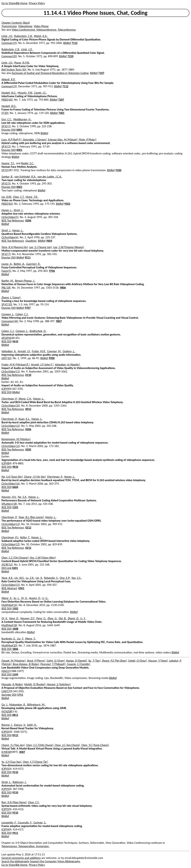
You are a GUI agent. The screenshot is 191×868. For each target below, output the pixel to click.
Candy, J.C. (40, 93)
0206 (28, 221)
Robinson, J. (20, 782)
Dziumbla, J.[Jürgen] (35, 140)
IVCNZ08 (6, 711)
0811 (15, 715)
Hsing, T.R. (32, 197)
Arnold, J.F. (24, 351)
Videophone (25, 26)
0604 (15, 487)
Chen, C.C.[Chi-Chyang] (15, 558)
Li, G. (45, 598)
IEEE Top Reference (13, 221)
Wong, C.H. (25, 399)
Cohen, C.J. (22, 314)
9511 (28, 258)
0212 (28, 528)
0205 (28, 449)
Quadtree (31, 241)
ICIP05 (5, 732)
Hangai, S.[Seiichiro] (59, 684)
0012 (28, 409)
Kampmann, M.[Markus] (16, 439)
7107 (101, 73)
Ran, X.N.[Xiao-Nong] (14, 802)
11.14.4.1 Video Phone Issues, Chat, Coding (96, 13)
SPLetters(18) (9, 504)
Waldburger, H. (22, 119)
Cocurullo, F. (25, 823)
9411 (15, 833)
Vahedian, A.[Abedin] (67, 365)
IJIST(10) (6, 358)
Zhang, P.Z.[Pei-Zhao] (114, 661)
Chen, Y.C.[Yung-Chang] (95, 745)
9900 (52, 358)
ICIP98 (5, 463)
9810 (15, 467)
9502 (67, 204)
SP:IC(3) (6, 146)
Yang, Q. (14, 618)
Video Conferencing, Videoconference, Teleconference (44, 30)
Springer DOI (9, 695)
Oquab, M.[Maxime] (13, 661)
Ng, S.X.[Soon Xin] (12, 477)
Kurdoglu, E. (9, 639)
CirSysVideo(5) (10, 217)
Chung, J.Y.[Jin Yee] (35, 477)
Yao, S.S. (76, 578)
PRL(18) (6, 288)
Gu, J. (5, 705)
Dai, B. (63, 618)
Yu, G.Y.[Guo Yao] (11, 762)
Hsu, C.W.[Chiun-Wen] (43, 558)
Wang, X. (7, 598)
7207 (61, 100)
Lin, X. (39, 578)
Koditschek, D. (38, 331)
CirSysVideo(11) (11, 371)
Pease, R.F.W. (22, 63)
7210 (70, 56)
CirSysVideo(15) (11, 585)
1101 (15, 507)
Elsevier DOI (9, 130)
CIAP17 (6, 691)
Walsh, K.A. (41, 36)
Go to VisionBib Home (14, 3)
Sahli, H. (32, 725)
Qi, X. (5, 618)
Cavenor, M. (54, 351)
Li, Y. (83, 618)
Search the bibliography (15, 861)
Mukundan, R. (18, 705)
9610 (15, 341)
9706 (52, 271)
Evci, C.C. (7, 119)
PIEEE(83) (7, 204)
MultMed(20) (9, 645)
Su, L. (17, 598)
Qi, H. (24, 598)
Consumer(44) (10, 321)
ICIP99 (5, 389)
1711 (20, 695)
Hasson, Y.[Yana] (158, 661)
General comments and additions (21, 858)
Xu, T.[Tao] (94, 661)
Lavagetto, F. (9, 823)
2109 (15, 674)
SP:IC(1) (6, 126)
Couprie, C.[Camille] (78, 664)
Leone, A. (7, 264)
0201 (15, 568)
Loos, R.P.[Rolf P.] (11, 140)
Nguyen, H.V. (9, 497)
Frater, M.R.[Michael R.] (16, 365)
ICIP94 (5, 829)
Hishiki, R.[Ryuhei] (35, 684)
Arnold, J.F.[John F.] (42, 365)
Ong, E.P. (65, 578)
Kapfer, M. (7, 281)
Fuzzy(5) (6, 271)
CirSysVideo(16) (11, 484)
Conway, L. (8, 314)
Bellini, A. (19, 264)
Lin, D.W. (6, 197)
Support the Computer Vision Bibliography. (55, 861)
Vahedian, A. (9, 351)
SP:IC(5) (6, 183)
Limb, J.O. (7, 36)
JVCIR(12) (7, 565)
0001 (19, 130)
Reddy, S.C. (28, 163)
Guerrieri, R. (33, 264)
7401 (61, 113)
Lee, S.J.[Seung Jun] (41, 247)
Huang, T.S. (8, 163)
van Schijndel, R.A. (25, 177)
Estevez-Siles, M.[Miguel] (62, 140)
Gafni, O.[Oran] (56, 661)
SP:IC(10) (7, 304)
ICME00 (6, 752)
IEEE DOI (7, 341)
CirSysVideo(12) (11, 426)
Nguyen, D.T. (28, 618)
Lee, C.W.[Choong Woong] (69, 247)
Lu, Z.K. (30, 578)
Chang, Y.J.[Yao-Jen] (13, 745)
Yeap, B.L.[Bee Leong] (31, 517)
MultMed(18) (9, 625)
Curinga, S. (40, 823)
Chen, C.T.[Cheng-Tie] (35, 762)
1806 (15, 649)
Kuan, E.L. (24, 419)
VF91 (4, 170)
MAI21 (5, 671)
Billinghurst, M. (36, 705)
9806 (63, 288)
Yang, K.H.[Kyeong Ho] (15, 247)
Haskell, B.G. (9, 93)
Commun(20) (9, 56)
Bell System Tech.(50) (14, 70)
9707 (28, 308)
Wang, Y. (30, 639)
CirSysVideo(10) (11, 406)
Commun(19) (9, 43)
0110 (28, 375)
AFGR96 (6, 338)
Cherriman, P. (9, 399)
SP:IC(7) (6, 254)
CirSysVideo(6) (10, 237)
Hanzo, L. (7, 210)
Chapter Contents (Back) (16, 23)
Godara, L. (69, 351)
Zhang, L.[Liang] (11, 297)
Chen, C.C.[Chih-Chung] (40, 745)
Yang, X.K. (7, 578)
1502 (15, 608)
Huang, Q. (35, 598)
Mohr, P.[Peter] (87, 140)
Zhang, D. (73, 618)
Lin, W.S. (19, 578)
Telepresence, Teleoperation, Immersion (25, 846)
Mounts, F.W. (25, 93)
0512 (15, 735)
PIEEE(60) (7, 100)
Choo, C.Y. (34, 802)
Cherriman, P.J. (10, 537)
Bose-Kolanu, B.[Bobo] (26, 664)
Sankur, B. (7, 177)
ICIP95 (5, 769)
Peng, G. (41, 618)
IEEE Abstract (9, 588)
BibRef (67, 43)
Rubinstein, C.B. (23, 36)
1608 (15, 629)
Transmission (9, 26)
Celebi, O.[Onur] (137, 661)
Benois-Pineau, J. (25, 281)
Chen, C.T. (19, 197)
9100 (118, 170)
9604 (49, 241)
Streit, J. (18, 210)
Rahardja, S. (51, 578)
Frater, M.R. (39, 351)
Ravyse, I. (7, 725)
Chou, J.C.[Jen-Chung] (67, 745)
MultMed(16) (9, 605)
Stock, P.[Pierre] (36, 661)
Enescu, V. (20, 725)
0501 (21, 588)
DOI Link (6, 568)
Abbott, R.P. (8, 79)
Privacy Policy (37, 3)
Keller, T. (25, 537)
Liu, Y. (20, 639)
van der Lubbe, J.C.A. (50, 177)
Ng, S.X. (22, 497)
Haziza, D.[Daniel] (77, 661)
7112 (74, 43)
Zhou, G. (52, 618)
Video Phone (41, 26)
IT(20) (5, 113)
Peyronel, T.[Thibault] (53, 664)
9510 (15, 772)
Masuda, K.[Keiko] (12, 684)
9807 (59, 321)
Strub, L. (6, 782)
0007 (22, 752)
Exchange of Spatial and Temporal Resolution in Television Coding (50, 73)
